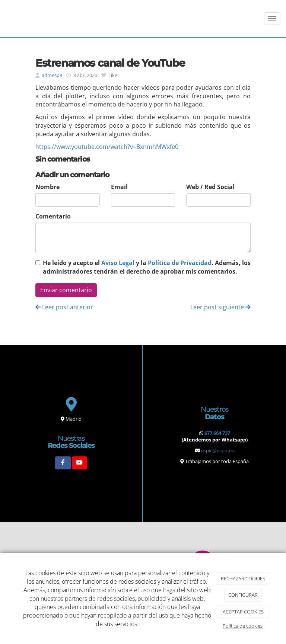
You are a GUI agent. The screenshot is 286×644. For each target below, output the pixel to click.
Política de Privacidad (180, 263)
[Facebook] (63, 463)
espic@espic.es (217, 450)
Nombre (47, 187)
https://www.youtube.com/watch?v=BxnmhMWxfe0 (107, 147)
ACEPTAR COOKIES (243, 612)
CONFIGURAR (243, 595)
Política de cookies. (243, 626)
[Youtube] (80, 463)
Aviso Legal (118, 263)
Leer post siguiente (220, 307)
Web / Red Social (210, 187)
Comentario (53, 216)
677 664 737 (217, 433)
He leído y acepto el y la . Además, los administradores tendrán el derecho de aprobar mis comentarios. (147, 267)
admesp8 (52, 75)
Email (119, 187)
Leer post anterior (64, 307)
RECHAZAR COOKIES (243, 578)
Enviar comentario (66, 290)
